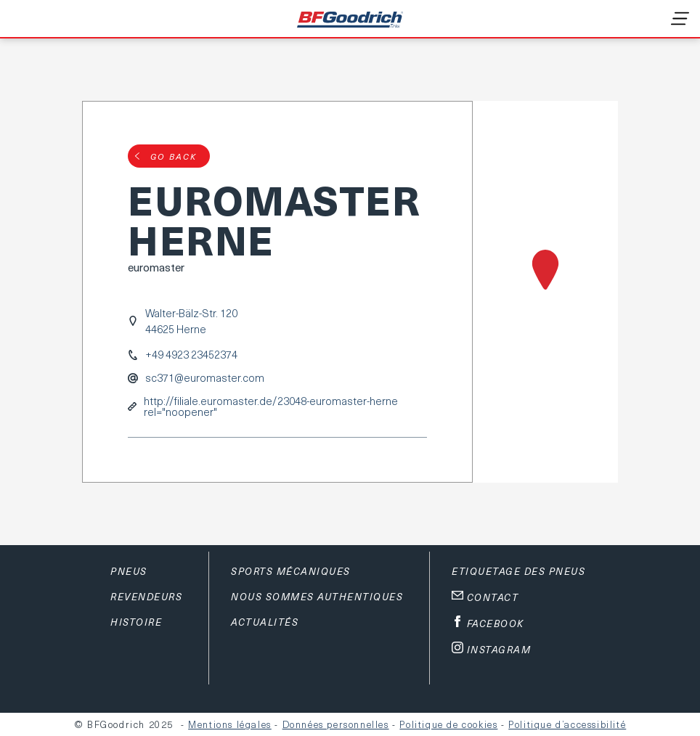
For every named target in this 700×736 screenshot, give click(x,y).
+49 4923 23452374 (191, 355)
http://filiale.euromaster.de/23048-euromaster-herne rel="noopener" (271, 406)
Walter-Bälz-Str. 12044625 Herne (191, 321)
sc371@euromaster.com (205, 378)
